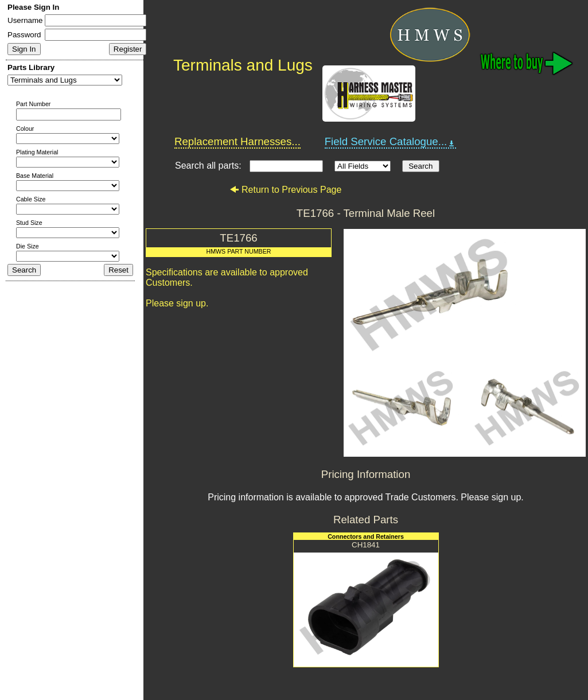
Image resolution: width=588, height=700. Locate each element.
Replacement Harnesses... (237, 141)
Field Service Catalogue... (391, 142)
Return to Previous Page (285, 190)
